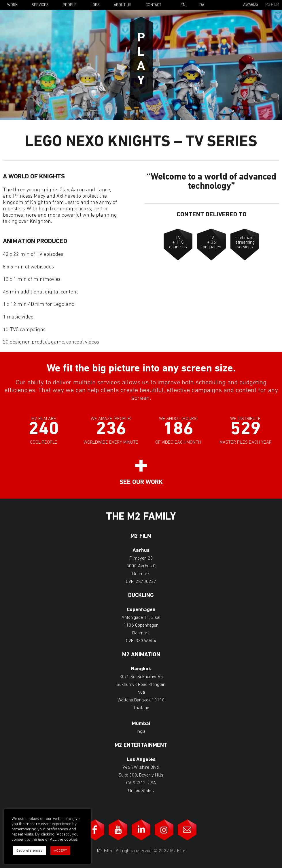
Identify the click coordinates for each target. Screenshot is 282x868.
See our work (141, 482)
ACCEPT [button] (60, 851)
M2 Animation (141, 655)
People (70, 5)
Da (202, 5)
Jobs (95, 5)
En (183, 5)
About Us (123, 5)
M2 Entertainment (141, 746)
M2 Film (272, 5)
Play (141, 60)
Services (40, 5)
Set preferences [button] (30, 851)
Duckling (141, 596)
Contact (153, 5)
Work (12, 5)
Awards (251, 5)
